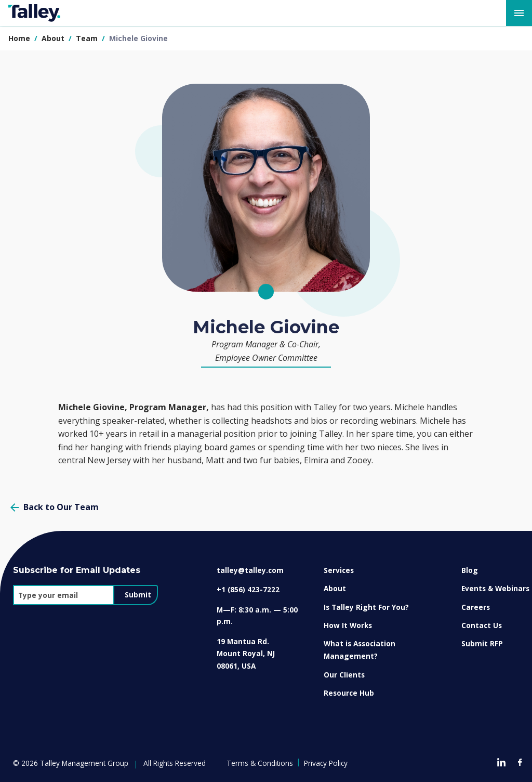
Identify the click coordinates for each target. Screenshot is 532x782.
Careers (476, 607)
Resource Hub (349, 693)
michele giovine (138, 38)
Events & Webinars (495, 588)
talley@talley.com (250, 570)
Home (19, 38)
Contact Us (482, 625)
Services (339, 570)
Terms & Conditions (260, 763)
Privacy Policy (326, 763)
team (88, 38)
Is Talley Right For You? (366, 607)
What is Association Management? (360, 650)
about (54, 38)
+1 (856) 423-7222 (248, 589)
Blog (470, 570)
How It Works (348, 625)
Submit (138, 595)
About (335, 588)
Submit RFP (482, 643)
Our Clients (344, 675)
